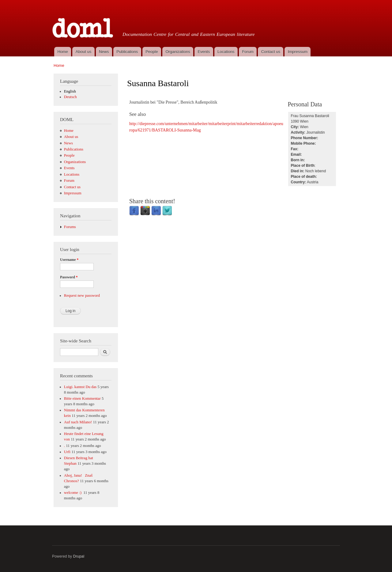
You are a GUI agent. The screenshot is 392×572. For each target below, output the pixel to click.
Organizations (178, 52)
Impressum (298, 52)
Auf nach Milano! (78, 422)
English (70, 91)
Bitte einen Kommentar (82, 398)
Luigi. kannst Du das (80, 387)
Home (63, 52)
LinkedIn (156, 211)
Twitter (167, 211)
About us (83, 52)
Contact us (271, 52)
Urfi (67, 452)
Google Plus (145, 211)
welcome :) (73, 493)
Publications (127, 52)
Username (69, 260)
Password (69, 277)
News (104, 52)
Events (204, 52)
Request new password (82, 296)
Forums (70, 227)
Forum (248, 52)
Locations (226, 52)
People (152, 52)
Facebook (134, 211)
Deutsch (70, 97)
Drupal (79, 556)
